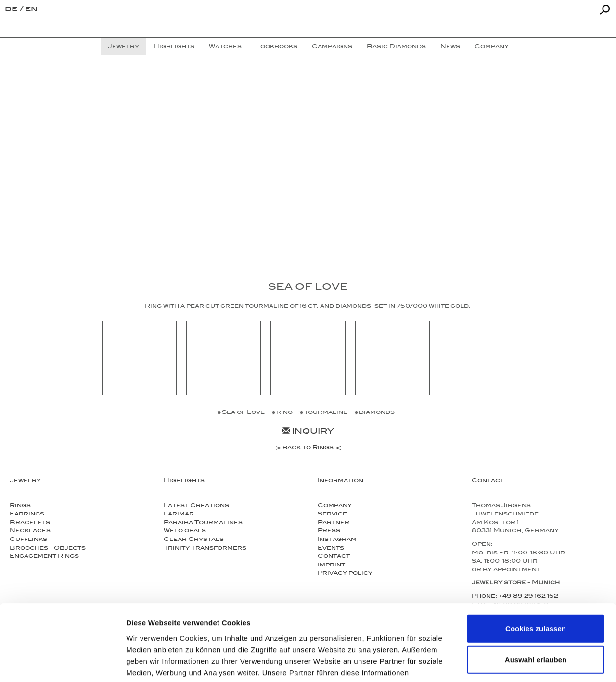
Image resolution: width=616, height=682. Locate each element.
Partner (334, 523)
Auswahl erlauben (536, 588)
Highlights (184, 481)
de (12, 10)
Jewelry (25, 481)
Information (340, 481)
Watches (225, 47)
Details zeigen (512, 663)
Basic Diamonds (396, 47)
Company (335, 506)
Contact (488, 481)
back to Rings (308, 449)
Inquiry (308, 432)
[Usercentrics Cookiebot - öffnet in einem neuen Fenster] (62, 663)
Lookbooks (277, 47)
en (31, 10)
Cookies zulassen (536, 557)
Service (332, 515)
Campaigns (332, 47)
